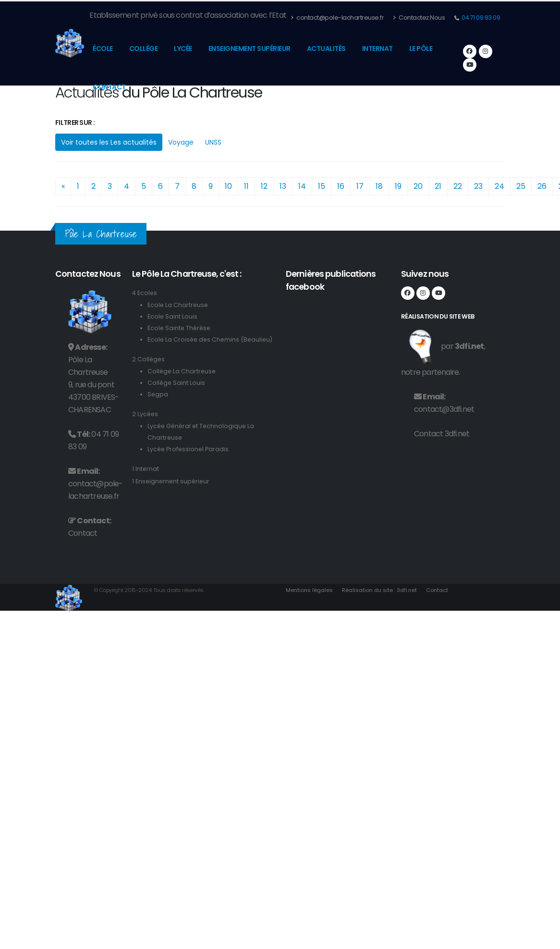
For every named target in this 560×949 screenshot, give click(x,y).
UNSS (213, 142)
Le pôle (421, 49)
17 (360, 186)
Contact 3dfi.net (442, 434)
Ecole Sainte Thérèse (180, 328)
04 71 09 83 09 (481, 18)
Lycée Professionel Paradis (189, 461)
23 (478, 186)
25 (521, 186)
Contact (109, 87)
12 (264, 186)
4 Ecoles (145, 293)
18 (379, 186)
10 (228, 186)
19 (398, 186)
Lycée (183, 49)
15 (322, 186)
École (103, 49)
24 (499, 186)
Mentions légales (310, 590)
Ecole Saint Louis (173, 316)
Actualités (326, 49)
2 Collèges (149, 371)
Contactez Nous (419, 18)
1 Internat (146, 480)
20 (418, 186)
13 (283, 186)
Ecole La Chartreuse (178, 305)
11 (246, 186)
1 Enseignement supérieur (172, 493)
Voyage (181, 142)
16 (341, 186)
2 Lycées (146, 425)
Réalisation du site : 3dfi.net (381, 590)
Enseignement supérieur (250, 49)
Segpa (158, 406)
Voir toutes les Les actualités (109, 142)
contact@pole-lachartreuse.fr (337, 18)
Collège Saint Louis (177, 394)
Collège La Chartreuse (183, 383)
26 (542, 186)
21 (438, 186)
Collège (144, 49)
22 (458, 186)
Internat (377, 49)
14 (302, 186)
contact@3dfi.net (444, 409)
